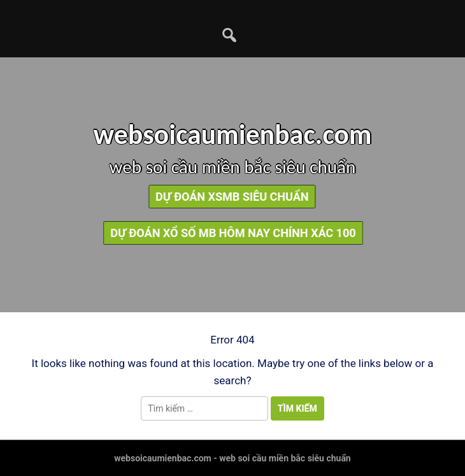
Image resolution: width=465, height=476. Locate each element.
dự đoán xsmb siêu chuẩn (228, 197)
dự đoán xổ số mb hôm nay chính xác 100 (239, 233)
